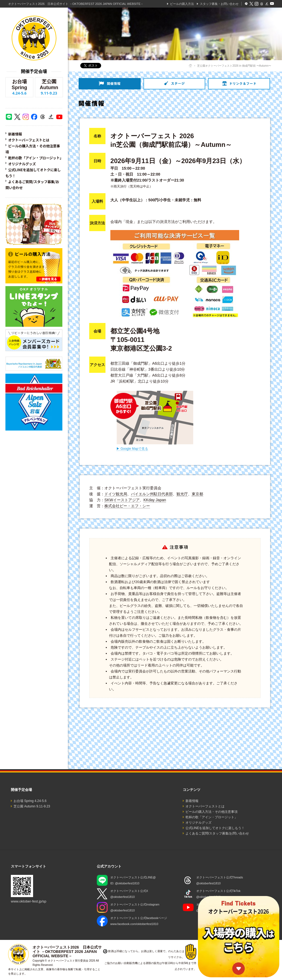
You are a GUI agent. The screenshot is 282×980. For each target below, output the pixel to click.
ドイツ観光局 (116, 494)
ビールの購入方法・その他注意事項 (211, 812)
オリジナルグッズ (22, 164)
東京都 (197, 494)
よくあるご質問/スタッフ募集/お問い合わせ (217, 833)
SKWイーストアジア (122, 500)
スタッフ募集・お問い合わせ (219, 4)
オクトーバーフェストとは (29, 140)
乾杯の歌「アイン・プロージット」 (36, 158)
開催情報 (110, 84)
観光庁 (182, 494)
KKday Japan (155, 500)
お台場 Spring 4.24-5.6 (30, 801)
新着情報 (15, 134)
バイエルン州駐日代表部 (152, 494)
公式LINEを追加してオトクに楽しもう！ (215, 828)
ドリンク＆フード (239, 84)
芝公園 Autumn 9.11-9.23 (32, 806)
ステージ (174, 84)
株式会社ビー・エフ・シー (127, 506)
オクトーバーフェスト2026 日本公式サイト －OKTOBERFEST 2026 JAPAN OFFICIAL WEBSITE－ (76, 4)
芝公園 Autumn (49, 87)
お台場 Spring (19, 87)
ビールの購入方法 (182, 4)
